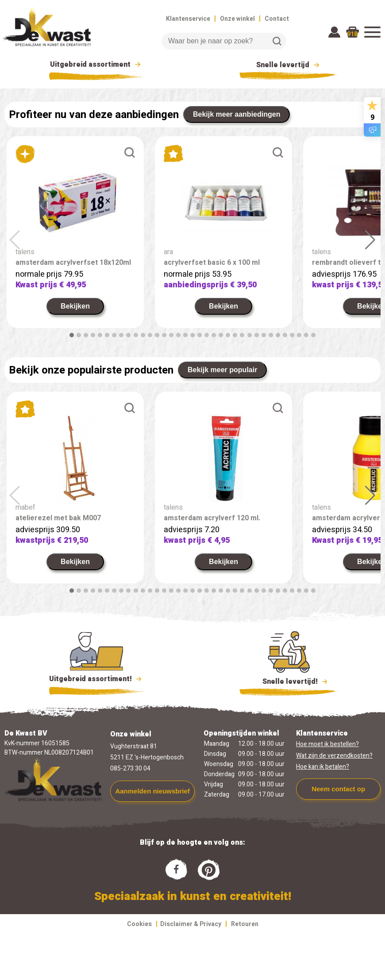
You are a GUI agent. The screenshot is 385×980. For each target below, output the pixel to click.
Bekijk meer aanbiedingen (237, 114)
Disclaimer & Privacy (191, 924)
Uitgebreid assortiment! (97, 679)
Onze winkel (237, 19)
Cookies (139, 924)
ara (168, 252)
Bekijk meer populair (222, 370)
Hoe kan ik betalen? (323, 767)
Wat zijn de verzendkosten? (334, 756)
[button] (72, 335)
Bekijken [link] (75, 306)
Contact (277, 19)
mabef (25, 507)
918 (352, 34)
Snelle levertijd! (289, 681)
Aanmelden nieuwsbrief (152, 791)
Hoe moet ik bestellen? (327, 744)
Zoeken (277, 41)
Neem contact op (338, 789)
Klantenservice (188, 19)
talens (25, 252)
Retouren (245, 924)
